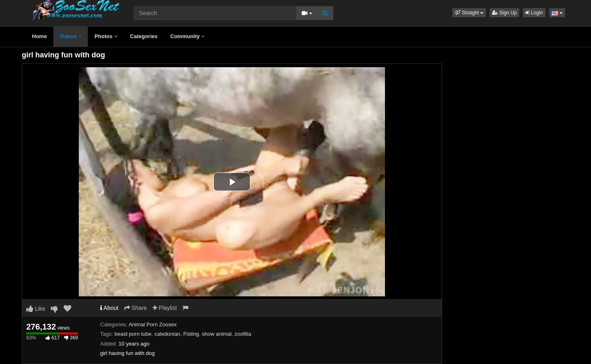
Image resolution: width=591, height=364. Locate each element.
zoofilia (243, 334)
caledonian (167, 334)
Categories (144, 36)
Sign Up (504, 13)
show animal (217, 334)
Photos (106, 36)
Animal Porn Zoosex (152, 324)
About (109, 308)
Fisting (191, 334)
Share (136, 308)
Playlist (165, 308)
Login (534, 13)
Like (36, 309)
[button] (469, 13)
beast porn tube (133, 334)
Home (39, 36)
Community (187, 36)
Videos (71, 36)
